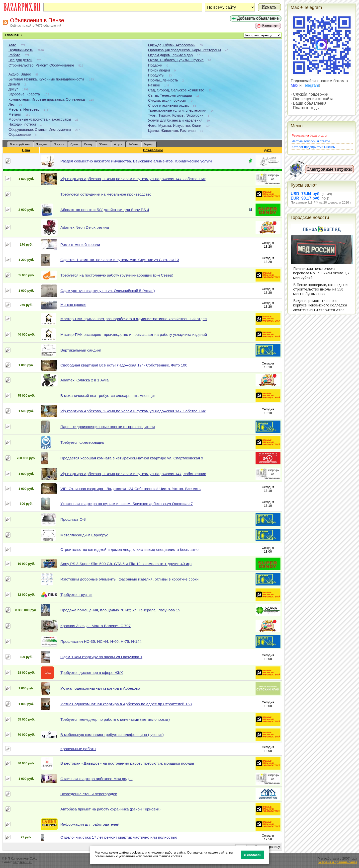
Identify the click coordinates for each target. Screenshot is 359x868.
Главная (12, 35)
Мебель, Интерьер (24, 109)
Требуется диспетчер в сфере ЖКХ (92, 673)
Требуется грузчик (76, 595)
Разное (154, 85)
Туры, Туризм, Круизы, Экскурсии (176, 115)
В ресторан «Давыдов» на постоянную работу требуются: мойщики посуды (127, 763)
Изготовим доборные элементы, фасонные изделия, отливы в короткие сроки (129, 579)
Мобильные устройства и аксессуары (40, 119)
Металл (15, 114)
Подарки (155, 65)
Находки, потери (22, 124)
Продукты (156, 75)
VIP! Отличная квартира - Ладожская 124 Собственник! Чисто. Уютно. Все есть (130, 489)
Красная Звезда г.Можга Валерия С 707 (95, 626)
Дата (268, 150)
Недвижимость (21, 50)
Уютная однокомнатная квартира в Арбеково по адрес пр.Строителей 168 (126, 704)
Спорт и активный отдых (168, 105)
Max (294, 85)
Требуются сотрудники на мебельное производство (106, 194)
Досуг (13, 89)
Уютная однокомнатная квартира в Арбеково (100, 688)
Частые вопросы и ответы (311, 141)
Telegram (311, 85)
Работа (14, 55)
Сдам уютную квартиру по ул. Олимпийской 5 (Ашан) (108, 291)
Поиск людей (159, 70)
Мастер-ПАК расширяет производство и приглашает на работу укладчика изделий (134, 334)
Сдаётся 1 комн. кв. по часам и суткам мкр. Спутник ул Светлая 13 (120, 260)
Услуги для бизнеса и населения (175, 120)
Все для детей (20, 60)
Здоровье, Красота (24, 94)
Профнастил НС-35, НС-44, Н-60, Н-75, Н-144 (101, 641)
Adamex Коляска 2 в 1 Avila (85, 380)
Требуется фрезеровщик (82, 442)
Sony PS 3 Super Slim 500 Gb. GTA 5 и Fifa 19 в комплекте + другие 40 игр (126, 564)
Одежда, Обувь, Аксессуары (172, 45)
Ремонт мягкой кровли (80, 245)
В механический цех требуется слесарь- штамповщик (108, 396)
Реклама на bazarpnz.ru (309, 135)
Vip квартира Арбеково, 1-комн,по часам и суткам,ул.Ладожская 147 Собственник (133, 179)
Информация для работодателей (90, 824)
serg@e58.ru (23, 862)
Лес (12, 104)
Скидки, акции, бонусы (167, 100)
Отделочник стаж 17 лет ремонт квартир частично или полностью (119, 837)
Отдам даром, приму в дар (170, 55)
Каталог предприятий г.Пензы (314, 147)
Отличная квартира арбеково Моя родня (96, 779)
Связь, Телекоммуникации (170, 95)
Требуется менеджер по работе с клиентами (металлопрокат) (115, 719)
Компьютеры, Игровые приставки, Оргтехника (47, 99)
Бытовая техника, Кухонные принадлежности (47, 79)
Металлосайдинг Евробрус (84, 535)
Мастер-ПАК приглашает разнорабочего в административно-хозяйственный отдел (134, 319)
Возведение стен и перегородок (89, 794)
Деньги (14, 84)
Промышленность (163, 80)
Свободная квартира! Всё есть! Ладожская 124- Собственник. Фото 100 (124, 365)
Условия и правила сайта (338, 862)
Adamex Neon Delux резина (85, 227)
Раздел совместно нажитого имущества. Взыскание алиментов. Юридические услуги (136, 161)
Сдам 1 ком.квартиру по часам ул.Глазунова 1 (101, 657)
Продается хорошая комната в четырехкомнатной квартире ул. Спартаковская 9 (132, 458)
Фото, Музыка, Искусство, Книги (175, 126)
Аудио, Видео (20, 74)
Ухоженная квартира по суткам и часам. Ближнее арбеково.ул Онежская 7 (127, 504)
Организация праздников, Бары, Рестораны (184, 50)
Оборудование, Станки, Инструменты (40, 130)
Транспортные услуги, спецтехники (177, 110)
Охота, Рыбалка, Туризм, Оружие (176, 60)
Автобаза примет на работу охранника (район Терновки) (110, 809)
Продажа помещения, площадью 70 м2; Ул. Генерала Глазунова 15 (120, 610)
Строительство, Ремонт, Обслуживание (41, 65)
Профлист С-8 (73, 519)
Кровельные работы (78, 749)
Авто (12, 45)
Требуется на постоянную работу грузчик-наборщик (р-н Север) (117, 275)
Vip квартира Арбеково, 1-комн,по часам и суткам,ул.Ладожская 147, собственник (133, 474)
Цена (26, 150)
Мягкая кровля (73, 305)
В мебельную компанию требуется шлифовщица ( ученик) (112, 735)
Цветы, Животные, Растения (172, 131)
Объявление (153, 150)
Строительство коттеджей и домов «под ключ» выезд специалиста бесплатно (129, 549)
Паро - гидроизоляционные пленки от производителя (108, 427)
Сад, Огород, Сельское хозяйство (176, 90)
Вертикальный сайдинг (81, 350)
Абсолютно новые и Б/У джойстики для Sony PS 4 (105, 210)
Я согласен (253, 855)
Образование (20, 135)
